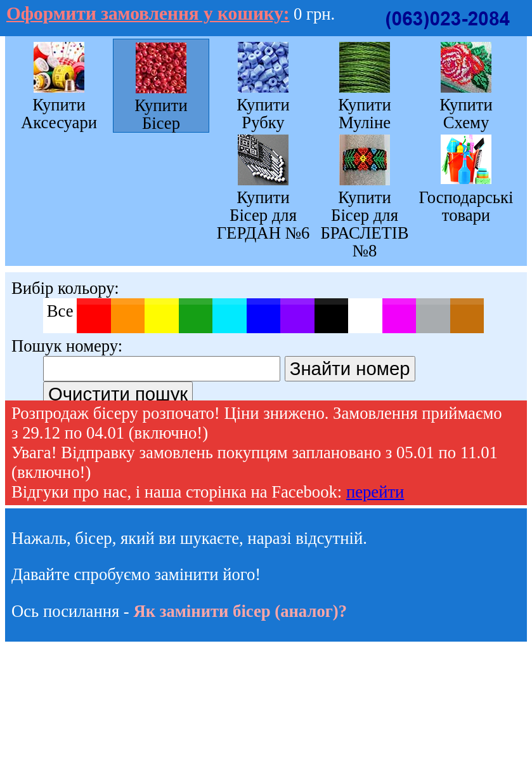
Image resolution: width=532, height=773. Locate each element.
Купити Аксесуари (59, 113)
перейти (375, 492)
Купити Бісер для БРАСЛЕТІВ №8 (364, 224)
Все (60, 311)
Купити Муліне (365, 113)
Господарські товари (466, 206)
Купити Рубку (263, 113)
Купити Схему (466, 113)
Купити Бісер (161, 114)
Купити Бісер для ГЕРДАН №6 (263, 215)
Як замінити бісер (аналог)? (240, 611)
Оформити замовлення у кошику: (148, 13)
